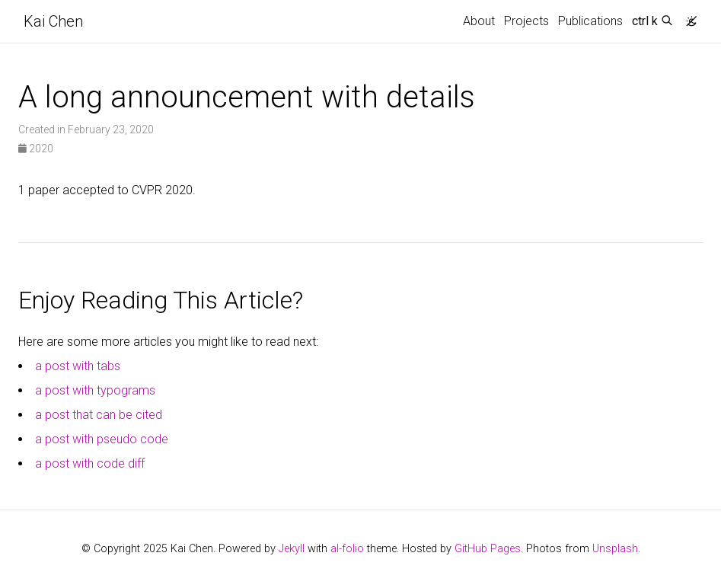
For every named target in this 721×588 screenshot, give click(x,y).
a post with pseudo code (102, 439)
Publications (590, 21)
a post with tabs (78, 366)
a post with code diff (90, 463)
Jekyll (292, 549)
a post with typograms (95, 390)
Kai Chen (53, 21)
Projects (526, 21)
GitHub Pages (488, 549)
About (479, 21)
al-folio (347, 549)
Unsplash (615, 549)
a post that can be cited (99, 415)
